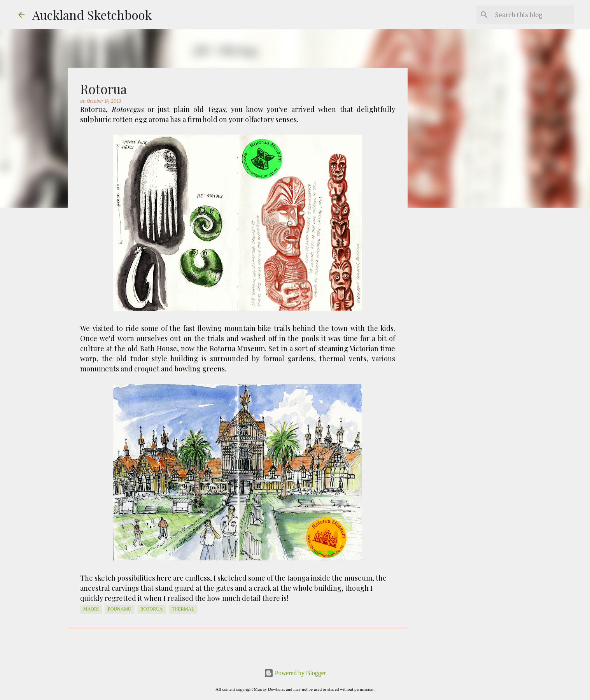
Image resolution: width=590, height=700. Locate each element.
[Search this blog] (533, 15)
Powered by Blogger (295, 673)
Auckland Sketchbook (92, 15)
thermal (183, 609)
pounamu (120, 609)
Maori (91, 609)
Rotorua (152, 609)
